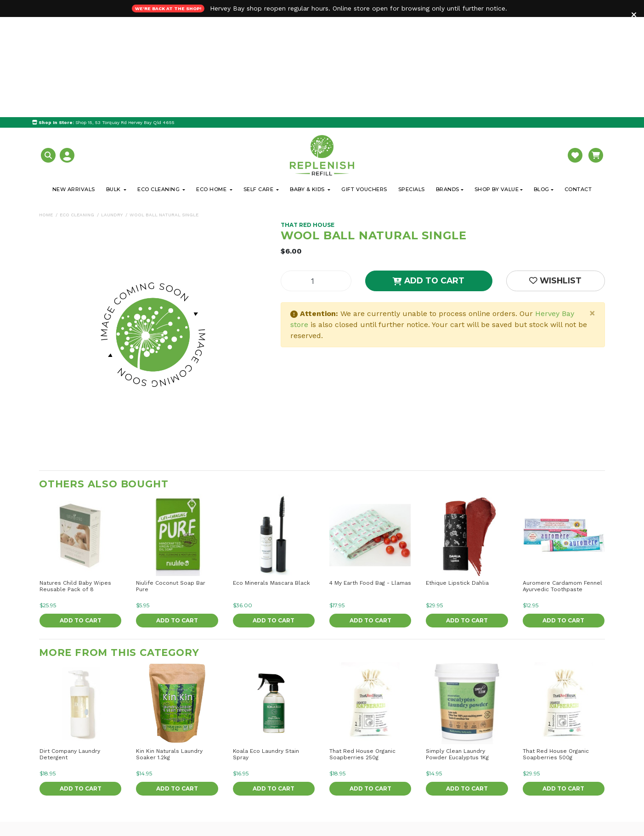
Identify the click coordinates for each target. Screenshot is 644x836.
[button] (49, 54)
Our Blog (196, 771)
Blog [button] (542, 89)
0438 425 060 (70, 816)
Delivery (316, 771)
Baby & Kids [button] (308, 89)
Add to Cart (429, 180)
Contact (578, 89)
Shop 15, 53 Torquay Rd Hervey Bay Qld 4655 (103, 22)
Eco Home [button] (212, 89)
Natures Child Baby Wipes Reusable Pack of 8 (75, 486)
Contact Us (199, 783)
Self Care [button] (259, 89)
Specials (412, 89)
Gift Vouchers (364, 89)
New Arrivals (74, 89)
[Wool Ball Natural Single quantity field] (316, 181)
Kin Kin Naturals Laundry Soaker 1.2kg (169, 654)
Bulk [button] (114, 89)
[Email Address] (507, 787)
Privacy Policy (562, 809)
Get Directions (75, 782)
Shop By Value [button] (497, 89)
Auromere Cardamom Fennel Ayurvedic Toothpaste (562, 486)
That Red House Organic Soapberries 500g (556, 654)
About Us (197, 759)
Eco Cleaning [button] (159, 89)
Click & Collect (325, 759)
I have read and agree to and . (503, 808)
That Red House (308, 125)
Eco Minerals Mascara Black (271, 483)
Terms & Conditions (509, 809)
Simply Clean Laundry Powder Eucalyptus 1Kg (457, 654)
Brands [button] (448, 89)
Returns (315, 783)
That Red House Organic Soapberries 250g (362, 654)
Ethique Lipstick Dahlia (457, 483)
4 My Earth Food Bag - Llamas (370, 483)
